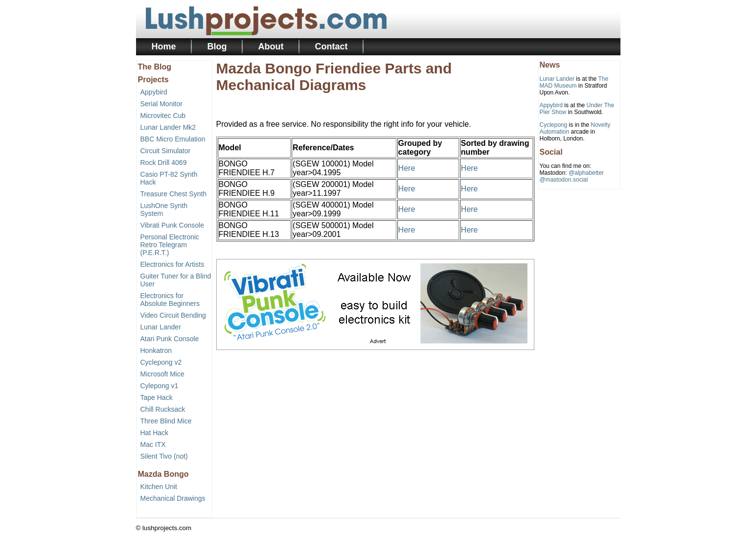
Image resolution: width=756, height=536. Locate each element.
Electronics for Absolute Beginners (170, 300)
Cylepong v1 (160, 386)
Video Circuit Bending (173, 315)
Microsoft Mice (162, 374)
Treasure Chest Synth (174, 194)
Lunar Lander (161, 327)
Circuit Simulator (166, 151)
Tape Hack (157, 397)
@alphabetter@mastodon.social (572, 176)
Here (407, 168)
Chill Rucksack (163, 409)
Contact (332, 47)
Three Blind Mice (166, 421)
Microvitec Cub (163, 116)
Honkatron (156, 350)
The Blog (155, 67)
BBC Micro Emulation (173, 139)
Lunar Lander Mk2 (168, 127)
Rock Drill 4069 (164, 163)
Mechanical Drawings (173, 498)
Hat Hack (155, 433)
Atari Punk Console (170, 339)
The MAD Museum (574, 82)
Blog (217, 47)
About (271, 47)
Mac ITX (153, 444)
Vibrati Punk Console (172, 225)
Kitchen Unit (159, 487)
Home (164, 47)
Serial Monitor (161, 104)
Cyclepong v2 (161, 362)
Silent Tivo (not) (164, 456)
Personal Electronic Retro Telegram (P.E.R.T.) (170, 245)
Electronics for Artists (172, 264)
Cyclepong (554, 125)
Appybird (154, 92)
